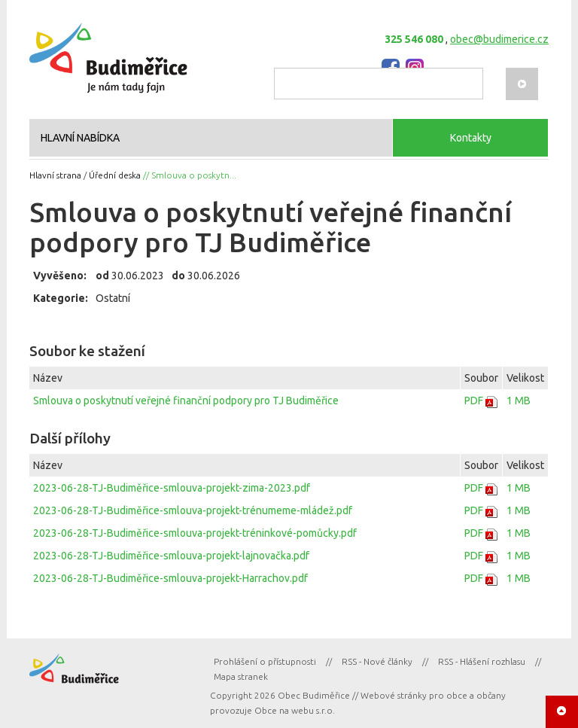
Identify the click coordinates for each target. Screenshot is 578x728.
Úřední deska (115, 175)
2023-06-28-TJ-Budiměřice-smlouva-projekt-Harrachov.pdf (170, 578)
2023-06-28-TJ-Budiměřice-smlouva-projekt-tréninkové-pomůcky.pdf (195, 533)
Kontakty (471, 138)
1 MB (519, 401)
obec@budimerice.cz (499, 39)
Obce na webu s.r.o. (295, 710)
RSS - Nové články (377, 661)
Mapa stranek (241, 676)
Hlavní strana (55, 175)
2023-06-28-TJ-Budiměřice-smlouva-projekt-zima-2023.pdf (172, 488)
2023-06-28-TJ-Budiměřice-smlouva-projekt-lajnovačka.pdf (171, 556)
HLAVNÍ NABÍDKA (80, 138)
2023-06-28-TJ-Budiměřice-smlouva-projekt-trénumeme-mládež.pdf (193, 510)
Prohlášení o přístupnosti (265, 661)
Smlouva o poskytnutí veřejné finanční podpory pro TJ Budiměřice (186, 401)
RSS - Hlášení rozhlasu (482, 661)
